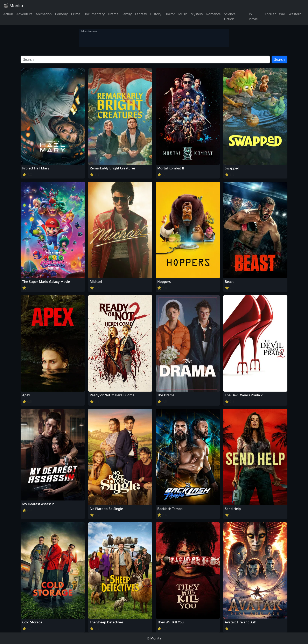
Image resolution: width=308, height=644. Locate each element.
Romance (213, 14)
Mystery (197, 14)
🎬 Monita (13, 6)
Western (295, 14)
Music (183, 14)
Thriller (270, 14)
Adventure (24, 14)
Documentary (94, 14)
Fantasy (141, 14)
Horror (170, 14)
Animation (44, 14)
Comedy (61, 14)
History (156, 14)
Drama (113, 14)
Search (279, 59)
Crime (76, 14)
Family (127, 14)
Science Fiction (230, 16)
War (282, 14)
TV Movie (253, 16)
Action (8, 14)
